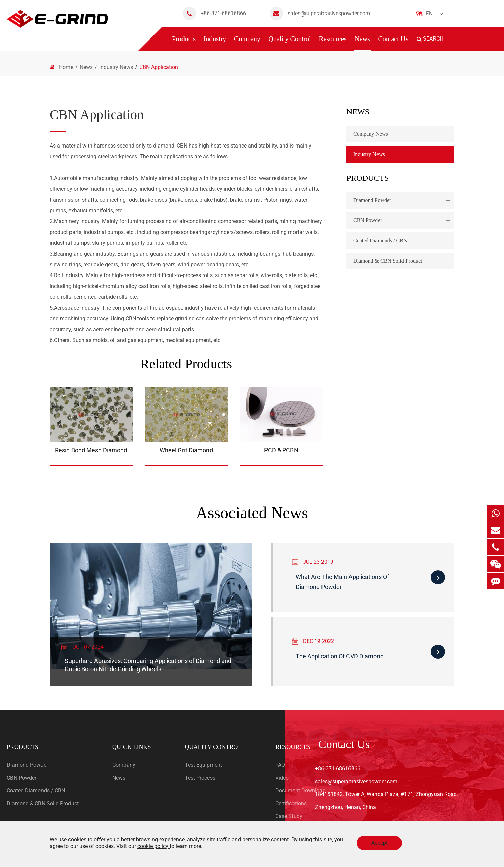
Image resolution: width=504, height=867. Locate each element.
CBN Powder (403, 220)
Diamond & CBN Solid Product (403, 261)
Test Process (200, 778)
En (429, 14)
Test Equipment (203, 765)
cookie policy (153, 846)
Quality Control (290, 43)
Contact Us (393, 43)
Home (66, 67)
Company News (371, 134)
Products (184, 43)
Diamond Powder (403, 200)
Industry (215, 43)
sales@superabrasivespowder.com (320, 14)
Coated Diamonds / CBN (380, 241)
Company (247, 43)
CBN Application (159, 67)
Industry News (116, 67)
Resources (333, 43)
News (362, 43)
